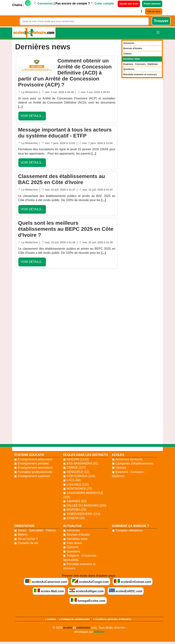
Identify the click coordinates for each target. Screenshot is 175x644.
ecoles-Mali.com (49, 591)
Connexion (43, 3)
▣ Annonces (71, 530)
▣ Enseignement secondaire (33, 468)
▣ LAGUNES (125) (76, 484)
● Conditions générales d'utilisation (112, 619)
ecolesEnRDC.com (126, 591)
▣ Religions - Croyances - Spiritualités (80, 558)
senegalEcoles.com (88, 600)
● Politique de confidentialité (74, 619)
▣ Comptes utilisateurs (127, 530)
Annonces (129, 43)
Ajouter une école (129, 4)
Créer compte (102, 3)
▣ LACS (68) (72, 480)
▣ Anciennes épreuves (127, 459)
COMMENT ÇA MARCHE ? (131, 526)
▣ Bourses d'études (76, 535)
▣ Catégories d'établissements (132, 463)
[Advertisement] (67, 322)
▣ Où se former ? (26, 539)
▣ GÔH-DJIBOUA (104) (79, 476)
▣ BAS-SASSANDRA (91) (81, 463)
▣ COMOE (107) (74, 468)
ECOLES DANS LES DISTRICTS (85, 455)
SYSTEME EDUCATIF (29, 455)
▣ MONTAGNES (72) (77, 489)
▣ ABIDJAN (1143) (76, 459)
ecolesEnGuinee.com (132, 581)
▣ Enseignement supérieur (32, 476)
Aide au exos (154, 11)
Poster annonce (152, 4)
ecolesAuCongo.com (90, 581)
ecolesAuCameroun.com (46, 581)
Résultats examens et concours (140, 74)
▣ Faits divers (72, 543)
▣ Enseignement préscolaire (33, 459)
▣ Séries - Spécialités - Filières (35, 530)
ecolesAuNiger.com (86, 591)
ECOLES (118, 455)
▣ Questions (71, 551)
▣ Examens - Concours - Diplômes (129, 474)
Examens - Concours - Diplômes (141, 64)
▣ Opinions (71, 547)
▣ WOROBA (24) (75, 510)
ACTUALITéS (72, 526)
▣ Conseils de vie (26, 543)
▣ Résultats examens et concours (79, 566)
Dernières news (132, 59)
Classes (128, 54)
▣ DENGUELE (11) (76, 472)
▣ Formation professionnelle (33, 472)
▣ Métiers (21, 535)
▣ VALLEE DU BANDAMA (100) (85, 505)
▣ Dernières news (75, 539)
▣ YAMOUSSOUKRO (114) (82, 514)
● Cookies (50, 619)
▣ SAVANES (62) (75, 501)
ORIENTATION (24, 526)
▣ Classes (119, 468)
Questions (129, 69)
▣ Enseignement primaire (31, 463)
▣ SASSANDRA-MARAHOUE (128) (83, 495)
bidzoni (99, 632)
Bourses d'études (133, 48)
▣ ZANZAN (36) (74, 518)
